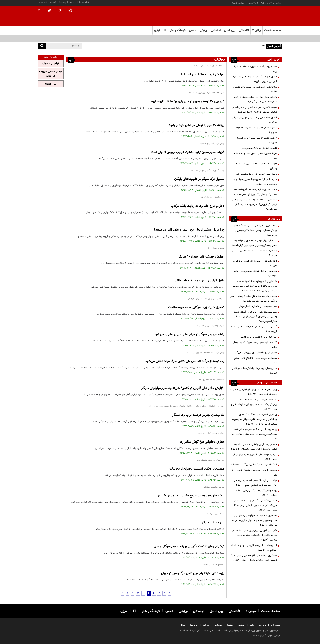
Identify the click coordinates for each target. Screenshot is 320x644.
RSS (183, 625)
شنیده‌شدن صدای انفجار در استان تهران (258, 306)
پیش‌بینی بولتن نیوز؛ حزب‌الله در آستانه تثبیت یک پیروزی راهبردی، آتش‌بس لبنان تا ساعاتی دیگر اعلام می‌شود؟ (255, 317)
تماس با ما (84, 2)
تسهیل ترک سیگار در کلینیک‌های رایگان (199, 179)
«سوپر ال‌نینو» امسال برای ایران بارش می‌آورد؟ (255, 353)
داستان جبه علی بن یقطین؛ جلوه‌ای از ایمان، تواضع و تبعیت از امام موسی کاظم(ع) (254, 447)
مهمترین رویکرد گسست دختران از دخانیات (197, 469)
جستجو (242, 625)
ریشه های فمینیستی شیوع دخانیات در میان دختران (191, 496)
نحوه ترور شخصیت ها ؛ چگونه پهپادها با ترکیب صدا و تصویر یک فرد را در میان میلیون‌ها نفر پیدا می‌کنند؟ (254, 520)
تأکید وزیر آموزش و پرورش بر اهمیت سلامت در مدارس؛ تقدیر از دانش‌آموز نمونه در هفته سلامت (254, 535)
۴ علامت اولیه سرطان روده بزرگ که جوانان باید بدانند (254, 345)
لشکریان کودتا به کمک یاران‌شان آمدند (254, 465)
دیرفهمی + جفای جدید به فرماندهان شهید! (254, 473)
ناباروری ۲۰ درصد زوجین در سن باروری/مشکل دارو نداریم (188, 102)
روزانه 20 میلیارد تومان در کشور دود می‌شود (197, 125)
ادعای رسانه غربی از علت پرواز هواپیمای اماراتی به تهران (254, 120)
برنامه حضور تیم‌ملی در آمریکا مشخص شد (257, 174)
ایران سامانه (259, 636)
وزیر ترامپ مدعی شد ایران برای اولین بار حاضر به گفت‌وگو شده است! (254, 392)
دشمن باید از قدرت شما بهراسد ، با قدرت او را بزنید (256, 69)
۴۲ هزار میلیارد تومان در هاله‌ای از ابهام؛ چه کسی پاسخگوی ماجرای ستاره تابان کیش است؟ (254, 243)
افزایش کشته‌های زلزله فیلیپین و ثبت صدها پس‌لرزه (256, 166)
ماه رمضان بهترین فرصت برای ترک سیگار (198, 415)
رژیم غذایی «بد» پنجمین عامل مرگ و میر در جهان (193, 573)
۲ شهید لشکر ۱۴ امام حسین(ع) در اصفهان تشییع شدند (256, 130)
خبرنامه (53, 2)
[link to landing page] (262, 16)
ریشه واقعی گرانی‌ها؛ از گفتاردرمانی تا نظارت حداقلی (256, 493)
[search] (42, 46)
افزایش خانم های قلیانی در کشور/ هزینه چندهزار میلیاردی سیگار (183, 388)
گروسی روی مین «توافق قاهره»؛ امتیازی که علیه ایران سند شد (254, 329)
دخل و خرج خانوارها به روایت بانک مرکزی (198, 206)
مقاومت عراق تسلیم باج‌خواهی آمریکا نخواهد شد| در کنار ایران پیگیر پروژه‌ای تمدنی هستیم (255, 192)
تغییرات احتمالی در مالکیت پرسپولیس (259, 148)
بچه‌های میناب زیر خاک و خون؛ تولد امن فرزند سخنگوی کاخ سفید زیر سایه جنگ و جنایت (254, 434)
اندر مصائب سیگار (213, 523)
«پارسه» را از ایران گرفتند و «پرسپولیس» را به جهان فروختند (255, 274)
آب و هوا (43, 2)
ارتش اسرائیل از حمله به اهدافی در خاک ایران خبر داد (255, 263)
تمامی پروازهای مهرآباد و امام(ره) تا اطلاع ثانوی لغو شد (254, 371)
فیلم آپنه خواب (51, 64)
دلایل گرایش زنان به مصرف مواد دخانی (199, 281)
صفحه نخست (273, 30)
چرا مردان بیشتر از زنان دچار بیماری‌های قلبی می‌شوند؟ (189, 230)
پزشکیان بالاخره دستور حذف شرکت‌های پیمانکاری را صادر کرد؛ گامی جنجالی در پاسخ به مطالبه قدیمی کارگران (254, 419)
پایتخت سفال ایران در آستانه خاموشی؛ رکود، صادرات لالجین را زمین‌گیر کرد (256, 100)
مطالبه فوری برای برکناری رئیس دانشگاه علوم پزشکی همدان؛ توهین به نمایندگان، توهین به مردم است (255, 230)
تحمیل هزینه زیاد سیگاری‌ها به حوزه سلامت (196, 308)
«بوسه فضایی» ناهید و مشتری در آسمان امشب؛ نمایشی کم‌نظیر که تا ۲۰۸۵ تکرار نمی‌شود (254, 110)
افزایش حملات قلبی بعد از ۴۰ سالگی (201, 257)
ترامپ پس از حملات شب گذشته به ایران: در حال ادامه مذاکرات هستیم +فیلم (256, 483)
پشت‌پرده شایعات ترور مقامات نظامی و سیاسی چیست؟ (255, 253)
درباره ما (73, 2)
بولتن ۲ (257, 30)
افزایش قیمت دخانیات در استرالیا (203, 75)
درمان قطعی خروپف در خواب (51, 74)
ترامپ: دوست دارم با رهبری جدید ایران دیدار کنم (255, 457)
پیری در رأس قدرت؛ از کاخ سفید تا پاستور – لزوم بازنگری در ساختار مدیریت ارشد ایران (254, 299)
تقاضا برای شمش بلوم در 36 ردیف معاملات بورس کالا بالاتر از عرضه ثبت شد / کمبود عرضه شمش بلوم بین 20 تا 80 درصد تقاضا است (255, 286)
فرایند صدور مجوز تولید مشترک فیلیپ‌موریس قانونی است (187, 152)
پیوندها (63, 2)
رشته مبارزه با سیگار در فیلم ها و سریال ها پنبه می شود (189, 334)
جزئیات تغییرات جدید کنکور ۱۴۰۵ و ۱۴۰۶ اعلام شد (255, 156)
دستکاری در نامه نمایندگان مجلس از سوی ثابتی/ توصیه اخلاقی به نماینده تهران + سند (254, 558)
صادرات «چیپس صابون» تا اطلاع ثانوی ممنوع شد (255, 361)
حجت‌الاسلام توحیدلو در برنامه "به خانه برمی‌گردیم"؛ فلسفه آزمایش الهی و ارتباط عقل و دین (254, 404)
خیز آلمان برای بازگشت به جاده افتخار (259, 337)
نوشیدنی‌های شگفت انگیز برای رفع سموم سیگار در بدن (189, 547)
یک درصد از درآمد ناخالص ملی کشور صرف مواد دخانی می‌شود (185, 361)
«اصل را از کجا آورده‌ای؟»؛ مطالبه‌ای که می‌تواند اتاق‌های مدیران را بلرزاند (254, 79)
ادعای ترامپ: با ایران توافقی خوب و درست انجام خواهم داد (254, 548)
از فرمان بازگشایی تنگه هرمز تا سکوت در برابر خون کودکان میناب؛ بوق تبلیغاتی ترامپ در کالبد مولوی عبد (254, 505)
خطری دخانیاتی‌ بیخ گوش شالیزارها (202, 442)
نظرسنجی (218, 625)
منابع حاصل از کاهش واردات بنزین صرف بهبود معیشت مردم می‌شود (255, 182)
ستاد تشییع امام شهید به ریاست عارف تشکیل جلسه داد (255, 89)
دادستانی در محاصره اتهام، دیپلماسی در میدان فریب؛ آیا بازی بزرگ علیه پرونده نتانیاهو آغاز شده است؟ (255, 205)
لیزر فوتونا (51, 84)
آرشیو (252, 625)
